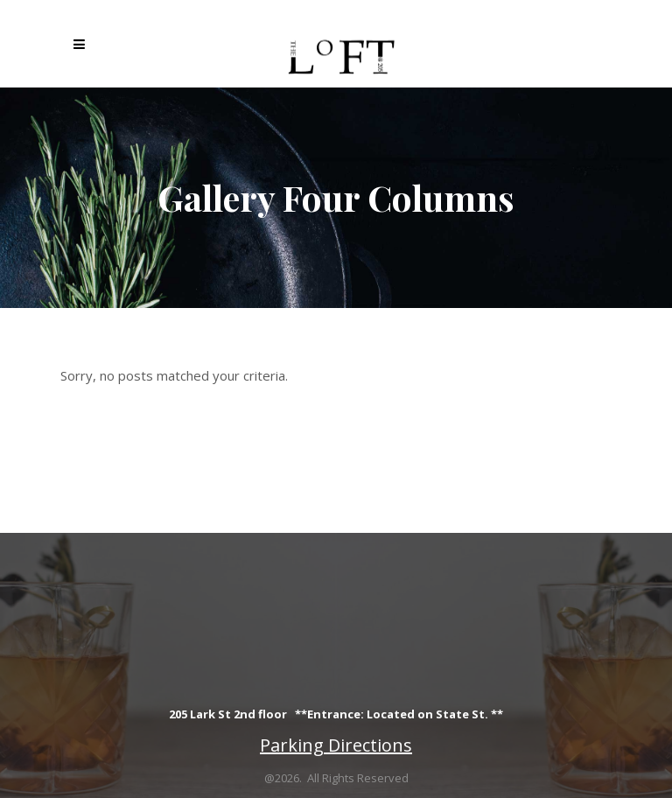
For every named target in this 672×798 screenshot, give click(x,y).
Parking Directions (336, 745)
